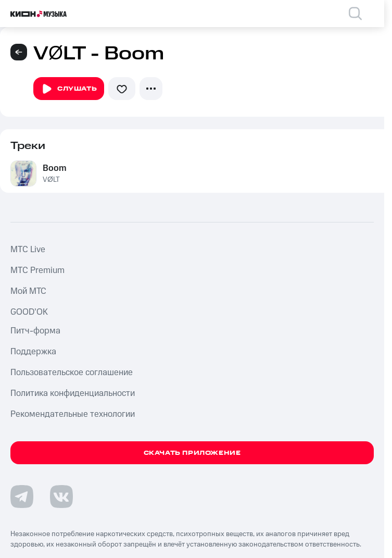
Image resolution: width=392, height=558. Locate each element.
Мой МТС (28, 291)
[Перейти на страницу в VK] (61, 497)
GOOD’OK (29, 312)
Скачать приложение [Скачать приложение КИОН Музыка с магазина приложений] (192, 453)
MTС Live (28, 250)
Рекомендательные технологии (73, 414)
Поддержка (33, 352)
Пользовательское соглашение (72, 373)
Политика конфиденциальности (73, 393)
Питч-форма (35, 331)
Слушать (69, 89)
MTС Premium (37, 270)
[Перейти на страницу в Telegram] (22, 497)
